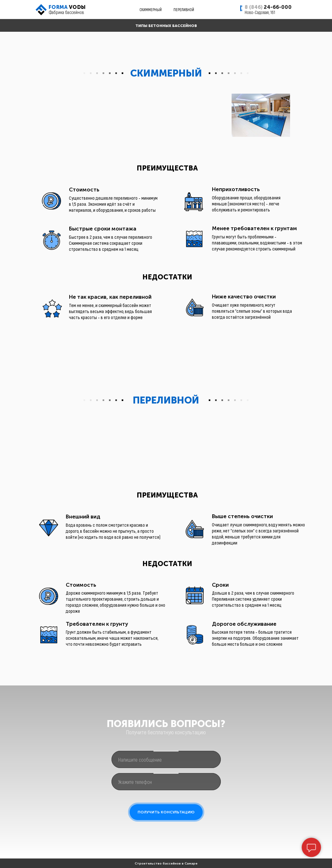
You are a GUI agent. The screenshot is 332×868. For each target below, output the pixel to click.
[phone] (166, 782)
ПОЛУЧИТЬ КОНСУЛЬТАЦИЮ (166, 812)
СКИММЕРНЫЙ (151, 10)
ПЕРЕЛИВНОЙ (184, 10)
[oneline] (166, 759)
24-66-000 (268, 7)
